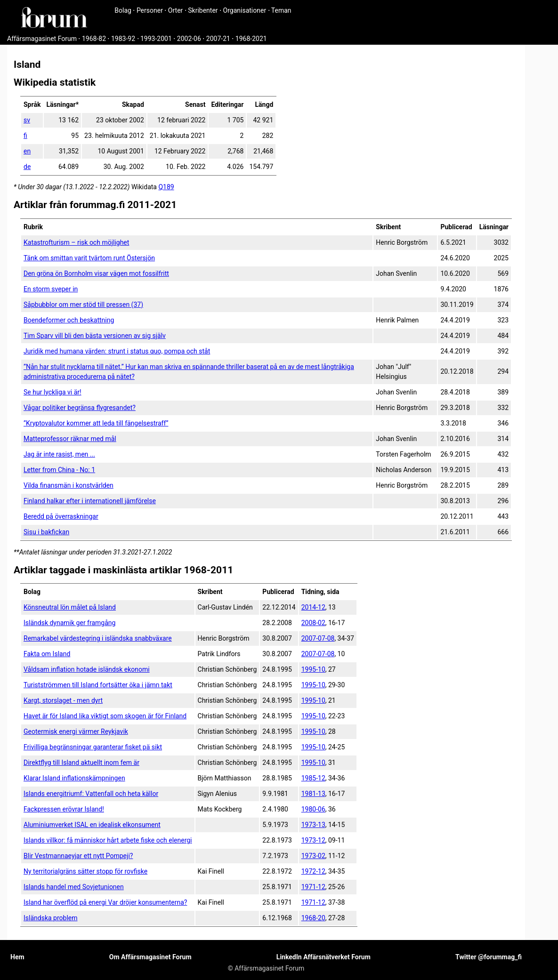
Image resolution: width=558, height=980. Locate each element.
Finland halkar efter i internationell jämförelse (90, 501)
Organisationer (245, 10)
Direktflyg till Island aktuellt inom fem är (81, 763)
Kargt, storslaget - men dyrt (63, 700)
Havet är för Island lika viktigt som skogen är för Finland (105, 716)
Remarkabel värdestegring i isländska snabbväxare (98, 638)
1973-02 (313, 856)
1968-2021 (251, 39)
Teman (281, 10)
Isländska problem (51, 918)
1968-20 (313, 918)
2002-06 (189, 39)
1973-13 (313, 825)
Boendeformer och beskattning (69, 320)
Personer (150, 10)
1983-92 (123, 39)
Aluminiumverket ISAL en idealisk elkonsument (92, 825)
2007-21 (218, 39)
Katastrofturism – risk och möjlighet (76, 242)
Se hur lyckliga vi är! (53, 392)
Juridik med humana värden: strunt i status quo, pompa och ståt (117, 351)
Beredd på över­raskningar (61, 516)
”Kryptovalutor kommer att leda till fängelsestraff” (96, 423)
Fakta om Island (47, 654)
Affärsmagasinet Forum (42, 39)
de (27, 167)
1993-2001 (156, 39)
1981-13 (313, 794)
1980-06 (313, 809)
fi (25, 136)
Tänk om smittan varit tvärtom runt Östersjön (89, 258)
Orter (175, 10)
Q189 (166, 187)
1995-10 (313, 669)
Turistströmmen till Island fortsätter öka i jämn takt (98, 685)
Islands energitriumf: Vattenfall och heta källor (91, 794)
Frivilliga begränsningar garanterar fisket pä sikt (93, 747)
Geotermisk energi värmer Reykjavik (76, 731)
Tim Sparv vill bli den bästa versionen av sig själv (95, 336)
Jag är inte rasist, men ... (59, 454)
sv (27, 120)
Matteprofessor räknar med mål (70, 439)
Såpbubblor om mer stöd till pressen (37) (83, 305)
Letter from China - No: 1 (59, 470)
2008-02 (313, 623)
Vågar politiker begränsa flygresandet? (80, 408)
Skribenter (203, 10)
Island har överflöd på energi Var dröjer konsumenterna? (105, 902)
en (27, 151)
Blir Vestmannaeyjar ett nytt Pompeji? (78, 856)
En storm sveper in (51, 289)
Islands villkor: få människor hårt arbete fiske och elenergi (108, 840)
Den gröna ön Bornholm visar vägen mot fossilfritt (96, 273)
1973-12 (313, 840)
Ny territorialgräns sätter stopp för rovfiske (85, 871)
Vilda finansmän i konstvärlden (69, 485)
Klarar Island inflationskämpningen (74, 778)
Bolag (123, 10)
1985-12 (313, 778)
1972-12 (313, 871)
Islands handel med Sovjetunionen (74, 887)
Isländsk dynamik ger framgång (69, 623)
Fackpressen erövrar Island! (64, 809)
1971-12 (313, 887)
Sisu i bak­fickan (46, 532)
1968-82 (94, 39)
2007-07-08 (318, 638)
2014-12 (313, 607)
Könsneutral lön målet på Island (70, 607)
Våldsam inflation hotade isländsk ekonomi (87, 669)
